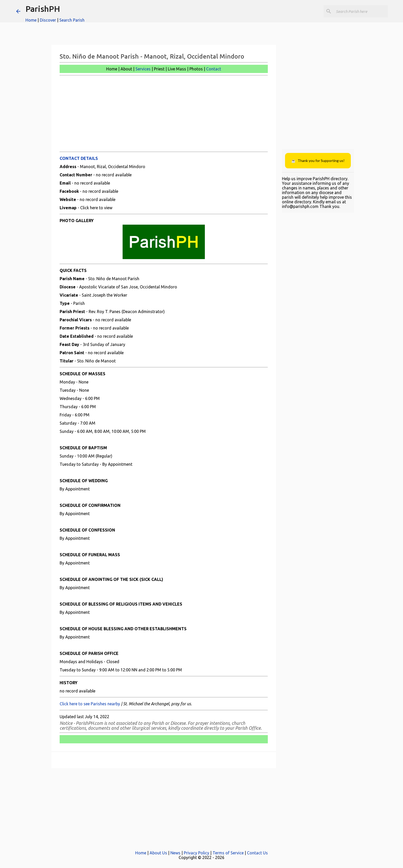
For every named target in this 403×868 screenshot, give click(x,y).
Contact (214, 69)
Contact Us (257, 853)
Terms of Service (228, 853)
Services (143, 69)
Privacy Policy (196, 853)
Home (31, 20)
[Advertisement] (164, 114)
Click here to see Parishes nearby (90, 704)
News (175, 853)
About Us (158, 853)
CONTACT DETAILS (79, 158)
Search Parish (72, 20)
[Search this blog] (361, 11)
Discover (48, 20)
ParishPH (43, 9)
